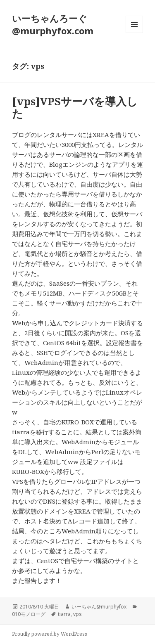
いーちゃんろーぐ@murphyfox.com (53, 24)
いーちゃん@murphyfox (99, 607)
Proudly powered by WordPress (50, 634)
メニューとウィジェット (134, 33)
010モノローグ (29, 614)
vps (77, 614)
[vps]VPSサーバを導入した (75, 107)
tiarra (64, 614)
